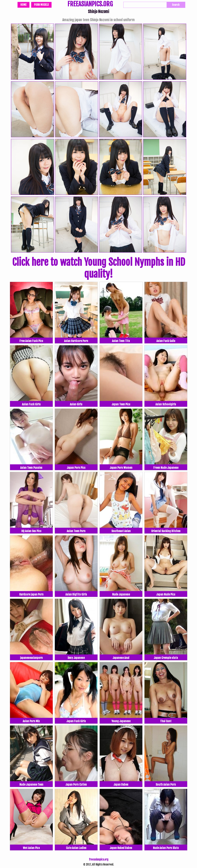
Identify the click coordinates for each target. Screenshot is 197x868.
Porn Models (41, 5)
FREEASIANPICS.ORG (90, 4)
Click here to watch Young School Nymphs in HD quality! (99, 268)
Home (23, 5)
